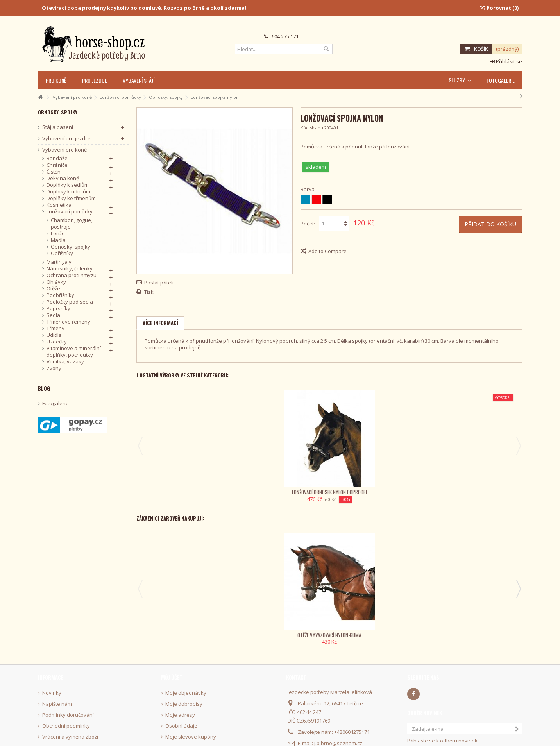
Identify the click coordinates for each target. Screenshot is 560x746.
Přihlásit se (506, 61)
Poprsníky (58, 309)
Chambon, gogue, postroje (72, 224)
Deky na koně (63, 178)
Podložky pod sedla (70, 302)
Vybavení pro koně (64, 150)
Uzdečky (57, 342)
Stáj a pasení (58, 127)
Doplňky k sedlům (68, 185)
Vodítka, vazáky (65, 362)
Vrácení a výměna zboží (70, 729)
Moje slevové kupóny (191, 729)
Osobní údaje (181, 718)
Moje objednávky (186, 685)
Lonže (58, 233)
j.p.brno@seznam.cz (338, 735)
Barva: (309, 189)
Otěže (53, 289)
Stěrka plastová (376, 627)
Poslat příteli (159, 283)
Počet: (308, 224)
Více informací (160, 323)
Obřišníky (62, 253)
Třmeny (55, 328)
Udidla (54, 335)
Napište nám (57, 696)
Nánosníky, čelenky (70, 269)
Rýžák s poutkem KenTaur (470, 627)
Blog (44, 388)
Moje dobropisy (184, 696)
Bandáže (57, 158)
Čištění (54, 172)
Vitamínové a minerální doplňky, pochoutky (74, 352)
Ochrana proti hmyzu (72, 275)
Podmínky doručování (68, 707)
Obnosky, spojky (71, 247)
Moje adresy (180, 707)
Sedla (53, 315)
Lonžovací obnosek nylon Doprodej (189, 488)
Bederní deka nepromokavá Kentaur (283, 627)
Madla (58, 240)
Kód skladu (312, 128)
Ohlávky (56, 282)
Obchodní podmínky (66, 718)
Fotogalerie (55, 403)
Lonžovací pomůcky (70, 212)
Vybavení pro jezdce (66, 139)
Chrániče (57, 165)
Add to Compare (327, 251)
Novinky (52, 685)
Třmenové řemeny (68, 322)
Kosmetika (59, 205)
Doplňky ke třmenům (71, 198)
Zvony (54, 368)
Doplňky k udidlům (68, 192)
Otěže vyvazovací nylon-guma (189, 627)
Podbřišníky (60, 295)
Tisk (149, 292)
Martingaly (59, 262)
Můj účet (172, 669)
